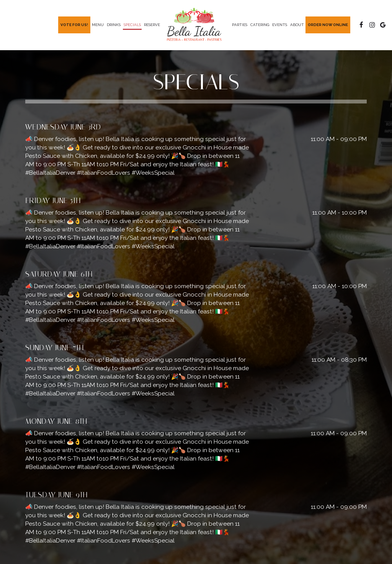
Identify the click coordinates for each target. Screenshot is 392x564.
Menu (98, 25)
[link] (196, 25)
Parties (240, 25)
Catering (260, 25)
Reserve (152, 25)
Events (280, 25)
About (297, 25)
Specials (132, 25)
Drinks (114, 25)
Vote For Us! (74, 25)
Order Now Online (328, 25)
